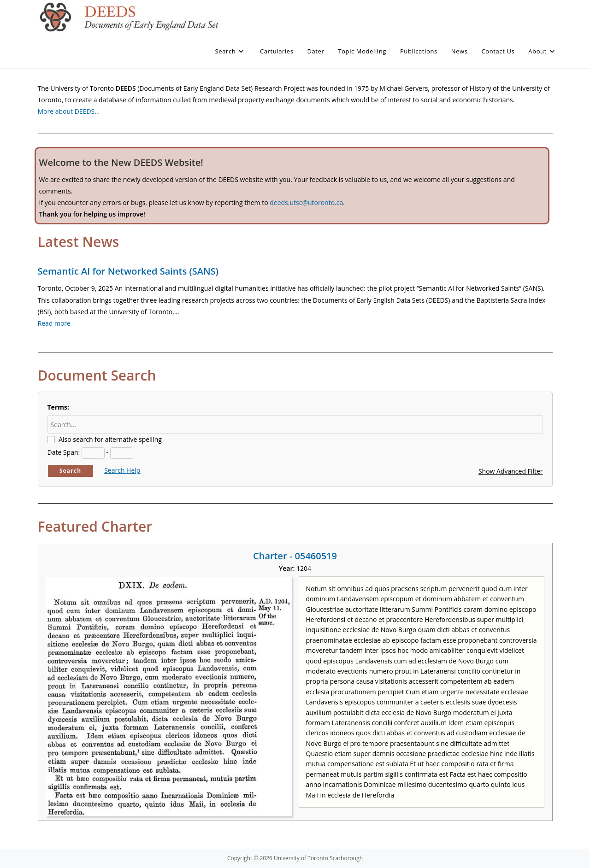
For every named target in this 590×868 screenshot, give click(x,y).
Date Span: (64, 452)
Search (71, 471)
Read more (54, 323)
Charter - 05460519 (295, 556)
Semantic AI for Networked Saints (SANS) (128, 271)
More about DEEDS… (69, 111)
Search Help (122, 470)
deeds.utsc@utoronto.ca (306, 202)
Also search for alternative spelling (110, 439)
